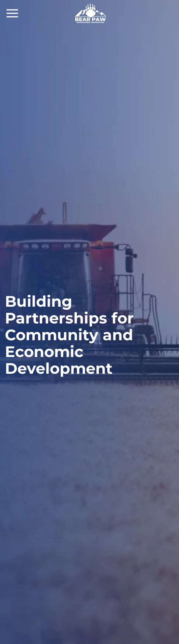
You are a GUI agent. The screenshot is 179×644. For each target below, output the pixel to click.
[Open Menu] (12, 13)
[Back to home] (89, 13)
